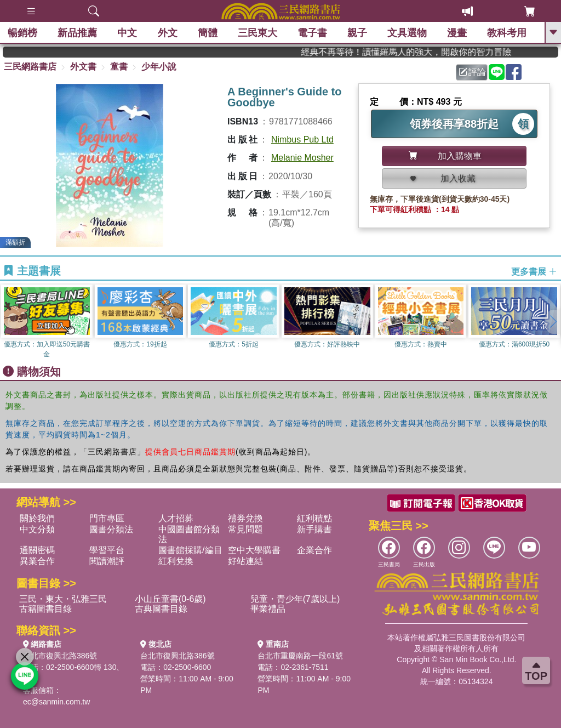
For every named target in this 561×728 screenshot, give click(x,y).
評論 (472, 72)
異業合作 (37, 561)
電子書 (313, 33)
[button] (553, 322)
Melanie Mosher (302, 158)
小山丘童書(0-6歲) (170, 599)
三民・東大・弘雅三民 (63, 599)
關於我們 (37, 518)
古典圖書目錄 (161, 609)
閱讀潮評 (107, 561)
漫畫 (457, 33)
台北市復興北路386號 (60, 656)
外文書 (83, 67)
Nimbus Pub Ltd (302, 140)
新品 (78, 33)
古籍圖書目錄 (45, 609)
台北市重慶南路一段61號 (300, 656)
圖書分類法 (111, 529)
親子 (358, 33)
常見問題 (245, 529)
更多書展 (534, 271)
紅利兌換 (176, 561)
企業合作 (314, 550)
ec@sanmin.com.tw (56, 702)
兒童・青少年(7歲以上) (295, 599)
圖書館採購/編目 (190, 550)
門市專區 (107, 518)
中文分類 (37, 529)
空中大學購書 (254, 550)
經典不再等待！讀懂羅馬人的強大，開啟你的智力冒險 (420, 52)
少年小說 (159, 67)
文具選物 (408, 33)
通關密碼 (37, 550)
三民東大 (257, 33)
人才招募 (176, 518)
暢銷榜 (23, 33)
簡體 (208, 33)
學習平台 (107, 550)
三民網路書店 (30, 67)
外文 (168, 33)
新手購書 (314, 529)
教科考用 (507, 33)
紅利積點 (314, 518)
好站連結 (245, 561)
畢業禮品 (268, 609)
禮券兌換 (245, 518)
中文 (128, 33)
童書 (119, 67)
